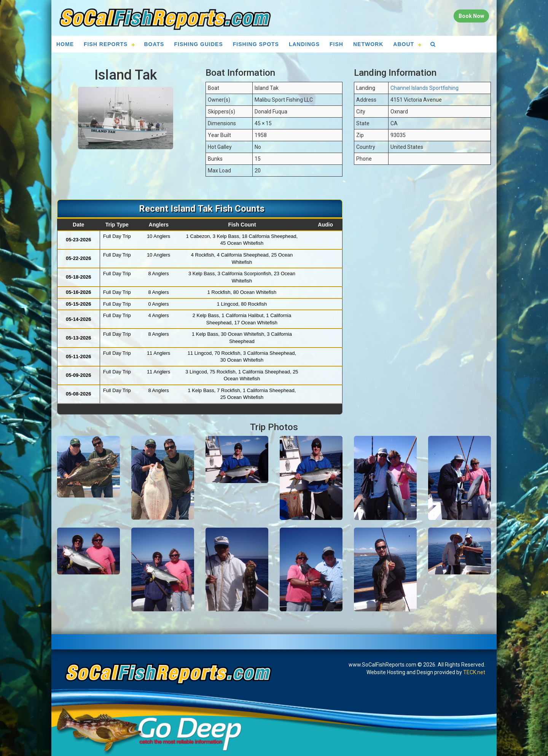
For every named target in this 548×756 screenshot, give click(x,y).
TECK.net (474, 672)
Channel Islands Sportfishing (425, 88)
